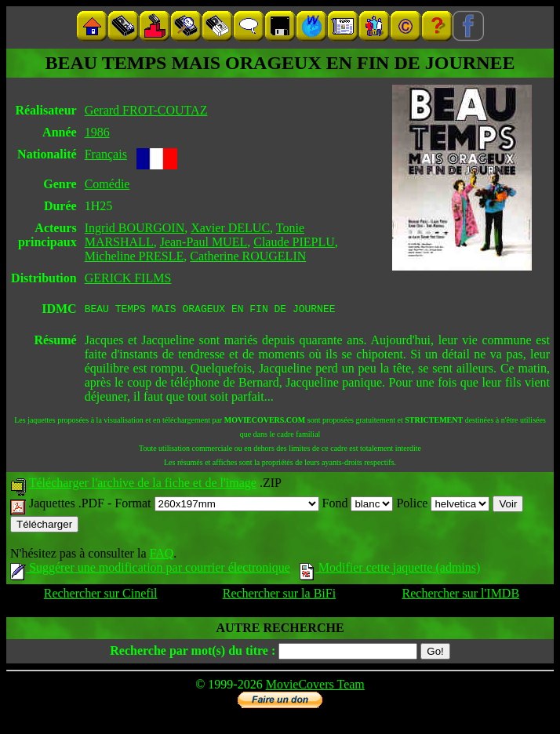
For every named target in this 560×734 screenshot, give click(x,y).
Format (216, 505)
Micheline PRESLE (135, 256)
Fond (358, 505)
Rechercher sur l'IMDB (461, 596)
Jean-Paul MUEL (204, 242)
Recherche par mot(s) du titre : (193, 653)
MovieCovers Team (315, 687)
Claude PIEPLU (294, 242)
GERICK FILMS (128, 278)
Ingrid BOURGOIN (135, 228)
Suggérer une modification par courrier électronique (150, 570)
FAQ (161, 556)
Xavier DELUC (230, 228)
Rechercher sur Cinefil (101, 596)
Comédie (107, 184)
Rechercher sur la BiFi (279, 596)
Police (443, 505)
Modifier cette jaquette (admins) (390, 570)
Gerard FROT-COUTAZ (146, 110)
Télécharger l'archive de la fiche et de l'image (143, 485)
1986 (97, 132)
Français (106, 154)
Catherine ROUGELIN (248, 256)
